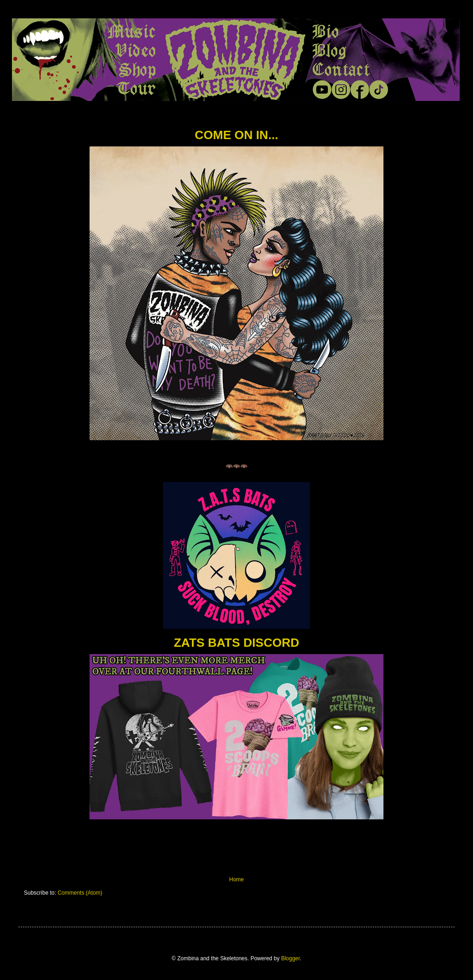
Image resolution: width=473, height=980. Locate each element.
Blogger (290, 958)
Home (236, 879)
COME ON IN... (236, 135)
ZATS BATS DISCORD (236, 643)
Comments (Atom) (80, 893)
